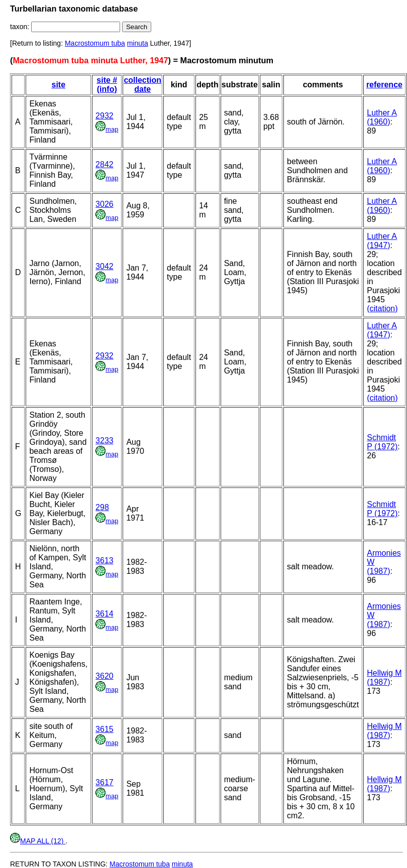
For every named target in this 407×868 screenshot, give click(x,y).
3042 (105, 266)
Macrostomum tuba (95, 43)
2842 (105, 164)
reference (384, 85)
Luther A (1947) (382, 241)
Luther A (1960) (382, 117)
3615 (105, 729)
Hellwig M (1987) (384, 677)
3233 (105, 441)
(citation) (382, 308)
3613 (105, 561)
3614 (105, 614)
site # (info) (107, 85)
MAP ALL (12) (38, 841)
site (58, 85)
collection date (142, 85)
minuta (138, 43)
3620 (105, 676)
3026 (105, 204)
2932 (105, 116)
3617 (105, 782)
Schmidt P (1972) (382, 442)
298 (102, 507)
